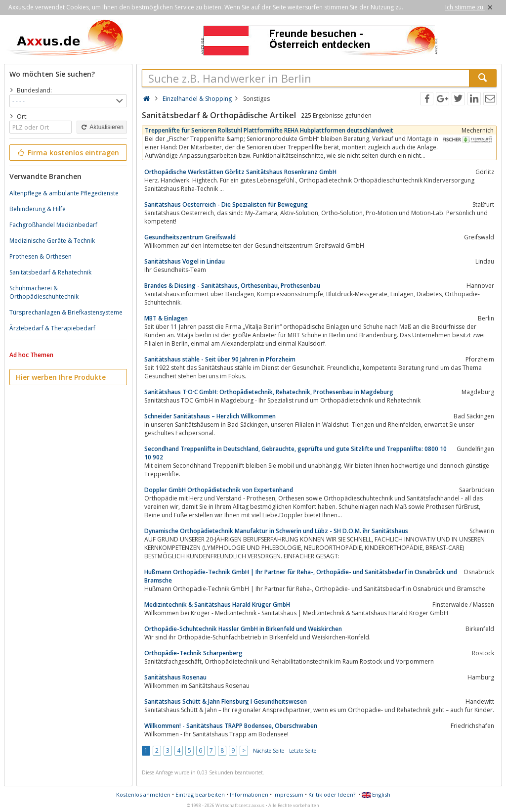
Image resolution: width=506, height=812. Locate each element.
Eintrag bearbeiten (200, 794)
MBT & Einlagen (166, 318)
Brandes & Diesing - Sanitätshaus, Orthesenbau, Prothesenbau (232, 286)
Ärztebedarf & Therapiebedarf (52, 328)
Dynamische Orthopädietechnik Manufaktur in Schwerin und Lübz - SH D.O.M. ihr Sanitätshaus (276, 531)
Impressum (288, 794)
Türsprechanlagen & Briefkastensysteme (66, 312)
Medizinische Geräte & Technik (52, 241)
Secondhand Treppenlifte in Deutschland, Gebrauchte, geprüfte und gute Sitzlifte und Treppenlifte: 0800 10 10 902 (295, 453)
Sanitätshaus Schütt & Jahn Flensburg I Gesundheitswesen (226, 701)
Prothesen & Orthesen (41, 256)
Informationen (249, 794)
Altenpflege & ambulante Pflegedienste (64, 193)
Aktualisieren (102, 127)
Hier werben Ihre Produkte (61, 377)
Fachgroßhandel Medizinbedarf (53, 225)
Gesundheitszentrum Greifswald (190, 237)
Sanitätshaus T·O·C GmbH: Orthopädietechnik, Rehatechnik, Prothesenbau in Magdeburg (269, 392)
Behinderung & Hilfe (38, 209)
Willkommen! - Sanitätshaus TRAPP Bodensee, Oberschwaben (231, 726)
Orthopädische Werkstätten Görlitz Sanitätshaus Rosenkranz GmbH (240, 172)
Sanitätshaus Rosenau (175, 677)
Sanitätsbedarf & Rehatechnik (50, 272)
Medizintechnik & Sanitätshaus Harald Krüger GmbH (217, 605)
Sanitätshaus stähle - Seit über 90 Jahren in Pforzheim (220, 359)
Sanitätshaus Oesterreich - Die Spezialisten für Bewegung (226, 204)
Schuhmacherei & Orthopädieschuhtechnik (44, 292)
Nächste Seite (269, 751)
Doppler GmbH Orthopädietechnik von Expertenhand (219, 490)
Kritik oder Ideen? (332, 794)
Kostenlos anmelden (143, 794)
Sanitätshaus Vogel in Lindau (185, 261)
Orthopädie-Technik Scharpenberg (193, 653)
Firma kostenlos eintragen (67, 153)
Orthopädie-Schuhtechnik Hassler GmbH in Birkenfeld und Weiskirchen (243, 629)
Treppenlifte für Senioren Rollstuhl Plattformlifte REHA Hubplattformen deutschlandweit (269, 130)
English (376, 794)
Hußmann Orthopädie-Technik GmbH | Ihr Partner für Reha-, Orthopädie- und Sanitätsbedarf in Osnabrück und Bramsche (301, 576)
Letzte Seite (303, 751)
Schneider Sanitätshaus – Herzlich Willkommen (210, 416)
